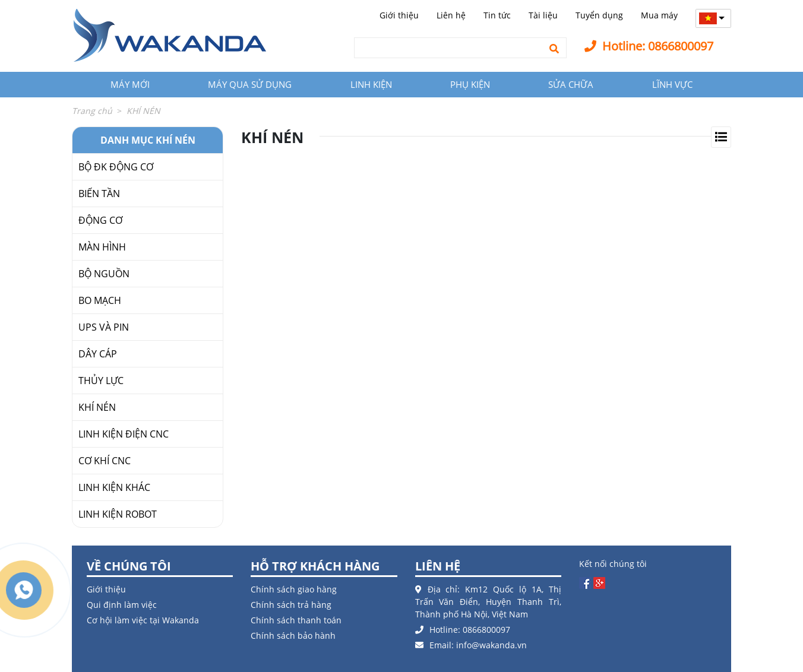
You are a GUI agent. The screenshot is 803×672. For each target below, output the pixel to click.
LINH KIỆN (371, 84)
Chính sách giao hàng (294, 589)
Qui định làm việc (122, 605)
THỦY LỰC (101, 381)
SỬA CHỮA (571, 84)
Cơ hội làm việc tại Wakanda (143, 620)
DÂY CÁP (98, 354)
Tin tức (497, 15)
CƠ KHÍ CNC (105, 461)
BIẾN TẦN (99, 194)
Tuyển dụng (599, 15)
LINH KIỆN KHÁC (114, 487)
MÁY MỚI (130, 84)
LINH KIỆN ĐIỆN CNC (124, 434)
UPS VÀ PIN (104, 327)
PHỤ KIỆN (470, 84)
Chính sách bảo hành (293, 635)
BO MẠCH (100, 300)
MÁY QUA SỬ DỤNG (250, 84)
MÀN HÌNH (102, 247)
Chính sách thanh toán (296, 620)
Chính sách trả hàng (291, 605)
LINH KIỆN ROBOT (118, 514)
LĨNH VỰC (672, 84)
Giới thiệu (399, 15)
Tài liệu (543, 15)
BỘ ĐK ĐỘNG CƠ (116, 167)
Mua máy (659, 15)
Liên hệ (451, 15)
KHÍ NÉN (97, 407)
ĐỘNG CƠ (100, 220)
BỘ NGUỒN (104, 274)
